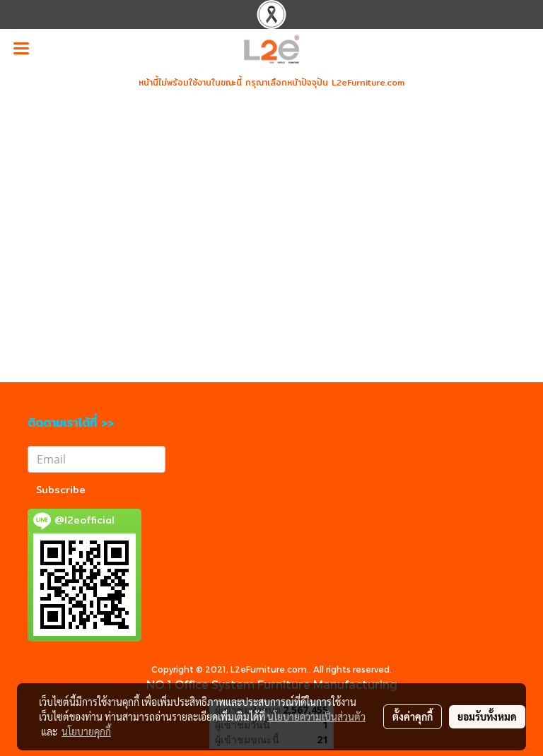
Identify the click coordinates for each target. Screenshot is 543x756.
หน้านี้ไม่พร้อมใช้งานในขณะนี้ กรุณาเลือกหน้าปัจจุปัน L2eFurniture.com (271, 82)
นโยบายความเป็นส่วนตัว (316, 716)
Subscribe (61, 490)
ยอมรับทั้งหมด (487, 716)
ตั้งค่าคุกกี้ (413, 716)
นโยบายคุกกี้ (86, 731)
